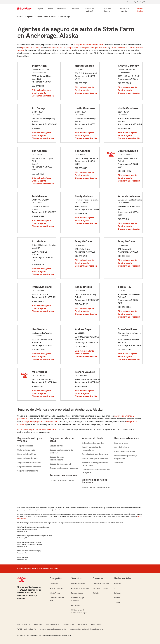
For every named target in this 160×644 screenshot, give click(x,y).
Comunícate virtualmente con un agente (96, 471)
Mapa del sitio (96, 624)
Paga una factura (77, 593)
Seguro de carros (25, 446)
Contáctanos (54, 584)
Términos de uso (69, 624)
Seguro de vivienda (26, 450)
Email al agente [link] (39, 93)
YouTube (117, 602)
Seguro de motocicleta (28, 471)
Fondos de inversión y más (62, 480)
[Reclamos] (75, 9)
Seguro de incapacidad (60, 464)
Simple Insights (121, 447)
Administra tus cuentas (93, 443)
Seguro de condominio (28, 458)
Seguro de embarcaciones (29, 462)
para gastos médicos (99, 47)
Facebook (118, 584)
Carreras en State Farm (101, 584)
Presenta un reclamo (78, 584)
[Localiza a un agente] (124, 10)
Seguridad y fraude (52, 624)
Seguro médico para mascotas (64, 468)
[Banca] (50, 9)
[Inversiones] (62, 9)
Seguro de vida (57, 446)
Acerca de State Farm (57, 588)
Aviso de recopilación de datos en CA (53, 629)
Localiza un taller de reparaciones (91, 449)
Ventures (119, 463)
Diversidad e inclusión (100, 588)
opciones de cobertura (32, 47)
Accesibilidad (83, 624)
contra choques (82, 47)
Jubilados (96, 593)
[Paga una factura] (107, 10)
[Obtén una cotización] (90, 10)
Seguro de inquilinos (27, 454)
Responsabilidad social (125, 451)
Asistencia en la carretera (80, 588)
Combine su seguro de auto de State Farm (37, 429)
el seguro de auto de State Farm (89, 45)
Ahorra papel (76, 605)
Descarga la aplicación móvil (95, 458)
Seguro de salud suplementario (57, 458)
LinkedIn (117, 598)
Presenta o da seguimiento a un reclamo (95, 464)
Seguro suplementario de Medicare (61, 451)
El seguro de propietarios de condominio (41, 422)
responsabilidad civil (57, 47)
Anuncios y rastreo (24, 624)
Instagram (118, 593)
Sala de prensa (121, 443)
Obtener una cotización (43, 96)
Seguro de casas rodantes (29, 467)
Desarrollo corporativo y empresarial (125, 457)
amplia (70, 47)
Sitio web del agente (41, 90)
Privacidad (38, 624)
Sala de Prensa (55, 593)
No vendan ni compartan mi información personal (86, 629)
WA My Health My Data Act (27, 629)
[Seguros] (40, 9)
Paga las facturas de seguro (95, 454)
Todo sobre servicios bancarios (96, 487)
